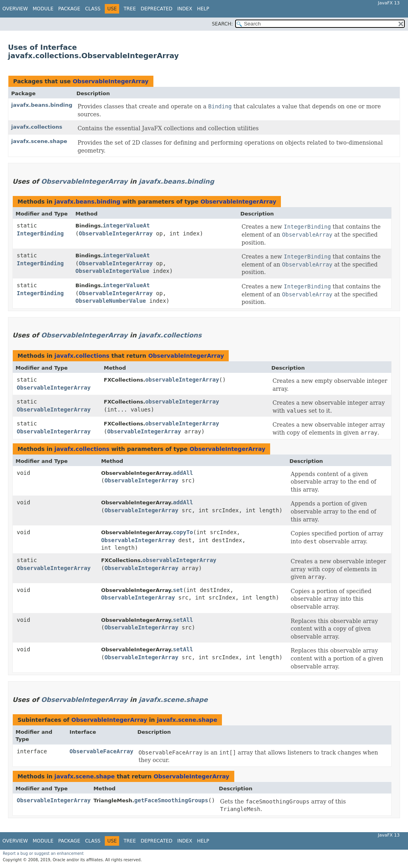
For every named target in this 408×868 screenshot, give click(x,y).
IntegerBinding (40, 233)
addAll (183, 473)
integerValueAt (126, 225)
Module (43, 9)
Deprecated (157, 9)
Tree (130, 9)
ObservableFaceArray (102, 751)
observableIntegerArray (182, 380)
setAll (183, 620)
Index (185, 9)
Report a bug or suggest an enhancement (43, 853)
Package (69, 9)
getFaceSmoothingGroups (171, 800)
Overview (15, 9)
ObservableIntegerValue (112, 271)
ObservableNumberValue (111, 301)
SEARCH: (223, 24)
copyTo (183, 532)
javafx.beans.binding (42, 105)
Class (93, 9)
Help (203, 9)
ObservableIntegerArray (110, 81)
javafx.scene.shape (39, 141)
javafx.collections (37, 127)
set (178, 590)
